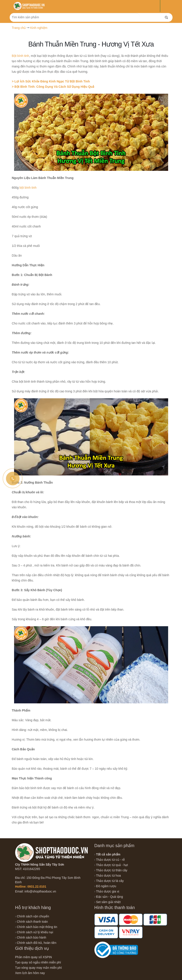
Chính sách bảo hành (31, 937)
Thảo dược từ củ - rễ (110, 860)
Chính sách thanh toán (32, 922)
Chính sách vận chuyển (32, 916)
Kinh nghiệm (39, 28)
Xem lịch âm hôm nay (30, 973)
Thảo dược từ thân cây (111, 870)
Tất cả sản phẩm (107, 854)
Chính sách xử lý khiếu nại (34, 932)
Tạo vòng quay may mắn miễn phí (39, 968)
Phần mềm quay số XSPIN (34, 957)
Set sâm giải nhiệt (108, 902)
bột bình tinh (28, 188)
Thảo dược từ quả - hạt (111, 865)
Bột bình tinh (21, 56)
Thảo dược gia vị (107, 891)
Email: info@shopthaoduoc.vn (36, 891)
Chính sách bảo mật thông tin (36, 927)
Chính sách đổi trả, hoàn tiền (36, 943)
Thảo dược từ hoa (108, 876)
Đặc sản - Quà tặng (109, 897)
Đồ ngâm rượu (105, 886)
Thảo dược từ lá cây (109, 881)
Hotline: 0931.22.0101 (31, 887)
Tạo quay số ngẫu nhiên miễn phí (38, 962)
